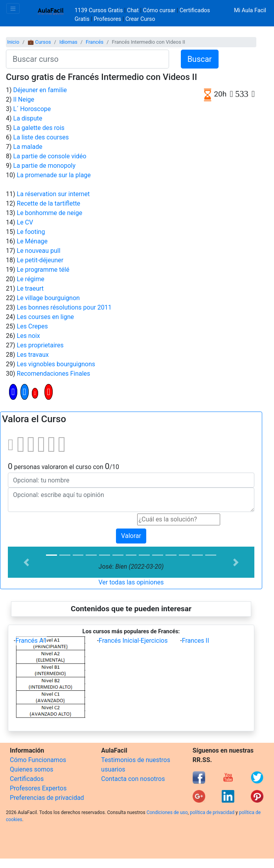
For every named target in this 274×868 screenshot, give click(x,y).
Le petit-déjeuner (40, 260)
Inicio (13, 42)
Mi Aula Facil (250, 10)
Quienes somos (32, 769)
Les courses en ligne (45, 317)
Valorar (131, 536)
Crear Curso (140, 19)
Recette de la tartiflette (49, 203)
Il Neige (24, 99)
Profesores (107, 19)
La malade (28, 147)
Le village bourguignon (48, 298)
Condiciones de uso (167, 812)
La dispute (28, 118)
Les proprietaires (40, 345)
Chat (133, 10)
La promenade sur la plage (54, 175)
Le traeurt (30, 288)
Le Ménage (32, 241)
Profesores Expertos (38, 788)
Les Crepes (32, 326)
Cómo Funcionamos (38, 760)
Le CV (25, 222)
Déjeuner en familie (40, 90)
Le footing (31, 232)
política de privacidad (212, 812)
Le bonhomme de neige (50, 213)
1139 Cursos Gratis (99, 10)
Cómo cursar (159, 10)
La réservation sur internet (53, 194)
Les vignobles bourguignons (56, 364)
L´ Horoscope (32, 109)
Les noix (29, 336)
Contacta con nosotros (133, 779)
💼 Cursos (39, 42)
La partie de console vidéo (50, 156)
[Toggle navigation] (13, 8)
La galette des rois (39, 128)
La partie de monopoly (45, 166)
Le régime (31, 279)
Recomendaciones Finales (54, 374)
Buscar (200, 59)
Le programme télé (43, 270)
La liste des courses (41, 137)
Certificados (27, 779)
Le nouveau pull (39, 251)
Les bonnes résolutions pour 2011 (64, 307)
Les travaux (33, 355)
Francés (95, 42)
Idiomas (68, 42)
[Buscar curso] (87, 59)
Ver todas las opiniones (131, 582)
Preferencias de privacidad (47, 798)
